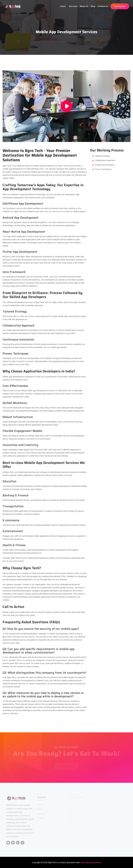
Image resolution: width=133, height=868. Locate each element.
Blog (93, 6)
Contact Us (103, 6)
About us (84, 6)
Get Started (120, 6)
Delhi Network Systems (91, 862)
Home (63, 6)
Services (73, 6)
